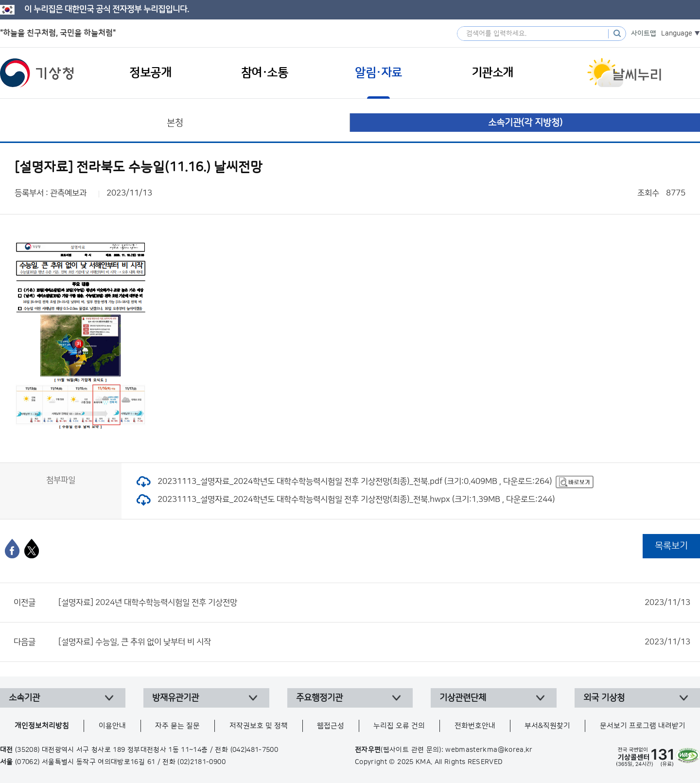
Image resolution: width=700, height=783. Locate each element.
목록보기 (671, 546)
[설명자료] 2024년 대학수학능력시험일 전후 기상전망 (374, 603)
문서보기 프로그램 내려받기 (643, 726)
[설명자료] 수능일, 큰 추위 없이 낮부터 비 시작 (374, 642)
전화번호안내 (475, 726)
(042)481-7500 (254, 750)
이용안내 (112, 726)
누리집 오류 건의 (399, 726)
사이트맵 (644, 34)
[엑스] (32, 549)
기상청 (37, 73)
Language (677, 34)
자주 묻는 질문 (177, 726)
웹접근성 (331, 726)
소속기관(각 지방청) (525, 123)
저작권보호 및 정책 (259, 726)
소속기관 (24, 698)
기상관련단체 (463, 698)
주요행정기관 (319, 698)
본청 (175, 123)
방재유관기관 (175, 698)
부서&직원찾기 (547, 726)
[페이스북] (12, 549)
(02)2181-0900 (201, 762)
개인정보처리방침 (42, 726)
